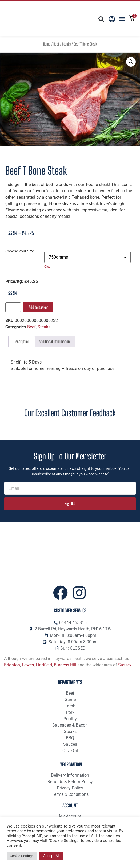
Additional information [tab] (54, 341)
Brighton (12, 665)
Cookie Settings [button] (22, 856)
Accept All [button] (51, 856)
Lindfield (44, 665)
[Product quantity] (13, 307)
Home (47, 44)
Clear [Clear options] (48, 267)
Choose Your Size (20, 251)
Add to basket (38, 307)
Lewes (28, 665)
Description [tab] (22, 341)
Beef (56, 44)
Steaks (66, 44)
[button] (101, 19)
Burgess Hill (65, 665)
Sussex (125, 665)
